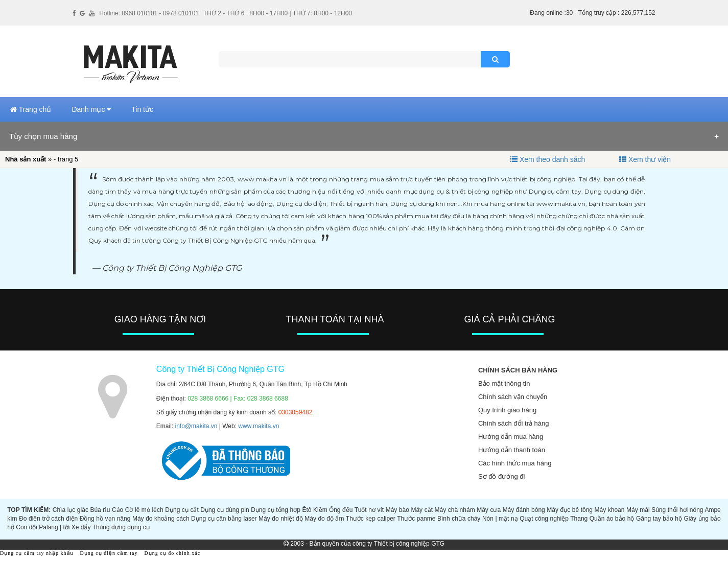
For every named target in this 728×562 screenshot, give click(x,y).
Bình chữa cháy (459, 519)
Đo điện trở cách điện (48, 519)
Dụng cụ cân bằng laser (224, 519)
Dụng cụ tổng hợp (276, 510)
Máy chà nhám (455, 510)
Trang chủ (31, 109)
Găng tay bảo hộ (659, 519)
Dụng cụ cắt (182, 510)
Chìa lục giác (71, 510)
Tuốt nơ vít (369, 510)
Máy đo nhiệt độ (281, 519)
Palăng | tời (54, 527)
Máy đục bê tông (570, 510)
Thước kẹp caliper (371, 519)
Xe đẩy (81, 527)
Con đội (27, 527)
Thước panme (416, 519)
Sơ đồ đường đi (502, 476)
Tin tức (142, 109)
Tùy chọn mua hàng (43, 136)
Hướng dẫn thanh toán (512, 450)
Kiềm (320, 510)
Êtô (307, 510)
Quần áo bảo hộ (612, 519)
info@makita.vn (196, 426)
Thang (579, 519)
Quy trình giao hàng (507, 410)
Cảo (118, 510)
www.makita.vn (259, 426)
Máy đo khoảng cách (161, 519)
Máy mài (638, 510)
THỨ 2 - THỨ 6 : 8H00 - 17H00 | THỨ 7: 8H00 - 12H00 (278, 13)
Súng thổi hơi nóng (677, 510)
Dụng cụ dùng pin (225, 510)
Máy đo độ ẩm (324, 519)
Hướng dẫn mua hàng (511, 437)
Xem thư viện (650, 159)
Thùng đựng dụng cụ (121, 527)
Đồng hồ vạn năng (105, 519)
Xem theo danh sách (552, 159)
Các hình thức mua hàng (515, 463)
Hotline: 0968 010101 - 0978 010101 (149, 13)
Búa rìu (100, 510)
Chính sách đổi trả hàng (514, 423)
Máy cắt (422, 510)
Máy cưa (489, 510)
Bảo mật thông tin (504, 383)
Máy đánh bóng (524, 510)
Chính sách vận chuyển (513, 397)
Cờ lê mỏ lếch (144, 510)
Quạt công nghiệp (544, 519)
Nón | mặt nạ (500, 519)
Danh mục (91, 109)
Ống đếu (341, 510)
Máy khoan (610, 510)
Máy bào (397, 510)
